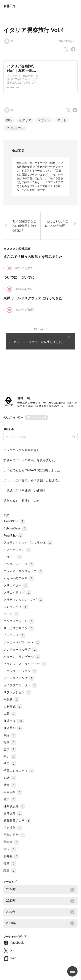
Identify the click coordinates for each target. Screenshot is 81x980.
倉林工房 (9, 6)
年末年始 (13, 792)
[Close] (69, 337)
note (13, 958)
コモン (11, 614)
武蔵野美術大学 (17, 821)
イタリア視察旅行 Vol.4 (34, 30)
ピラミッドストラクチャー (25, 664)
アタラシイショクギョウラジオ (28, 543)
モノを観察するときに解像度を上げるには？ (24, 226)
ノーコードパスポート (22, 642)
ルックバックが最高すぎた (22, 450)
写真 (10, 742)
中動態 (11, 699)
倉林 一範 (24, 398)
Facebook (17, 943)
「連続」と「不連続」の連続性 (25, 491)
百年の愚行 (14, 835)
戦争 (10, 799)
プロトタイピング (19, 678)
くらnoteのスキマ (19, 578)
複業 (10, 863)
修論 (10, 735)
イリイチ (13, 557)
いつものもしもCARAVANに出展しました (32, 470)
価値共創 (13, 728)
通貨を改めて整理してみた (22, 501)
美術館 (11, 842)
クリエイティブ (17, 592)
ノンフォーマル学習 (20, 650)
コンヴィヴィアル (19, 621)
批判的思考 (14, 806)
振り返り (13, 813)
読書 (10, 870)
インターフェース (19, 564)
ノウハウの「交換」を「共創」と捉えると (32, 480)
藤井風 (11, 856)
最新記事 (9, 429)
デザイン (44, 120)
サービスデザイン (19, 628)
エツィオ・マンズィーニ (23, 571)
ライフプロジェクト (20, 685)
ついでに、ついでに (19, 277)
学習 (10, 764)
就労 (10, 785)
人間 (10, 714)
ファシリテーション (20, 671)
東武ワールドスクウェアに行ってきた (33, 298)
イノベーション (17, 550)
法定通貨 (13, 828)
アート (62, 120)
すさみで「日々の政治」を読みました (33, 257)
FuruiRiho (13, 535)
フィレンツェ (15, 128)
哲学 (10, 749)
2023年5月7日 (68, 41)
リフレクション (17, 692)
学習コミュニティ (19, 771)
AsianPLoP (14, 521)
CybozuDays (15, 528)
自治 (10, 849)
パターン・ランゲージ (22, 657)
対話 (10, 778)
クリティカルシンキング (23, 600)
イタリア (25, 120)
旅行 (9, 120)
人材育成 (13, 707)
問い (10, 756)
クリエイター (16, 585)
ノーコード (14, 635)
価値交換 (13, 721)
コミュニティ (16, 607)
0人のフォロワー (13, 418)
